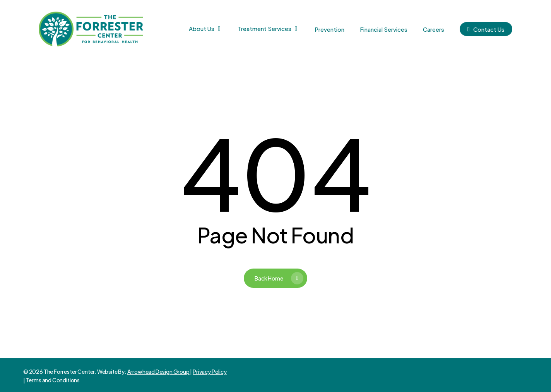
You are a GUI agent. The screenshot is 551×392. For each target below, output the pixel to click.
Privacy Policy (210, 371)
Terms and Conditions (53, 380)
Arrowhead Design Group (158, 371)
